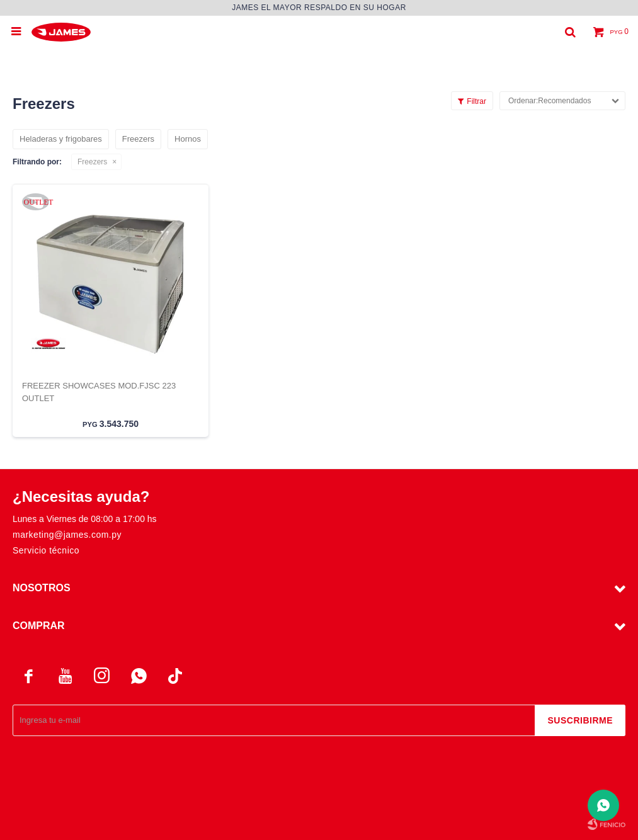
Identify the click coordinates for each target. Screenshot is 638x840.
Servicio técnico (46, 550)
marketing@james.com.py (67, 535)
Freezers (92, 162)
